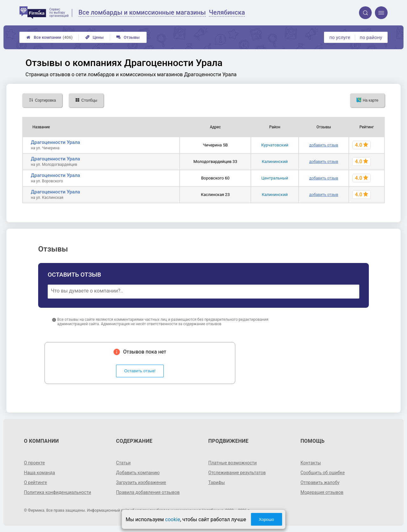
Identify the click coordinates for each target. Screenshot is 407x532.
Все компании (49, 37)
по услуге (340, 37)
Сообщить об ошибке (323, 473)
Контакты (311, 463)
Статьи (123, 463)
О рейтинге (35, 482)
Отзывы (128, 37)
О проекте (34, 463)
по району (371, 37)
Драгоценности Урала (55, 142)
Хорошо (266, 519)
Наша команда (39, 473)
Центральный (275, 178)
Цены (94, 37)
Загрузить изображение (141, 482)
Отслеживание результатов (237, 473)
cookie (172, 519)
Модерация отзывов (322, 492)
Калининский (275, 162)
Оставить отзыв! (140, 371)
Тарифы (217, 482)
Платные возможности (232, 463)
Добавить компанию (138, 473)
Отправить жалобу (320, 482)
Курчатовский (275, 145)
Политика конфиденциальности (57, 492)
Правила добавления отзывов (148, 492)
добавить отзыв (324, 145)
